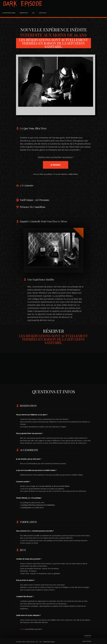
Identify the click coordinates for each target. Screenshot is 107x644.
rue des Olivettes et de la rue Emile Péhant (54, 486)
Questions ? (43, 13)
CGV (41, 642)
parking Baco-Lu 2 (29, 507)
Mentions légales (49, 642)
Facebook (88, 636)
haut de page (87, 641)
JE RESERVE (56, 165)
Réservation (24, 13)
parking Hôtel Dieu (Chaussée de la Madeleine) (38, 505)
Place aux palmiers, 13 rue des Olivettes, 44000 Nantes (59, 174)
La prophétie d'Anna (9, 13)
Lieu (33, 13)
